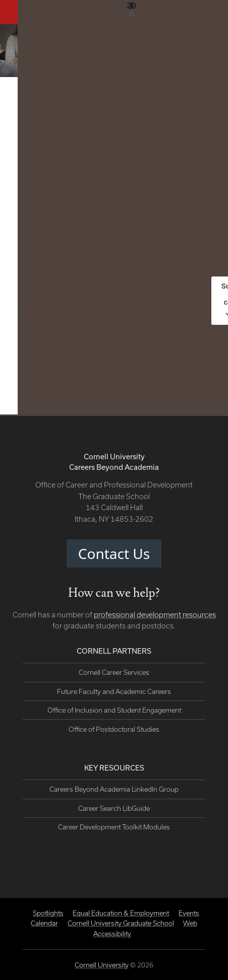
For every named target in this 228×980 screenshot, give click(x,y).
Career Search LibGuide (114, 808)
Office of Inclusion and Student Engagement (114, 710)
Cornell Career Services (114, 672)
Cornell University (102, 965)
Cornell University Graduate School (121, 923)
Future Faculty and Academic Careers (114, 691)
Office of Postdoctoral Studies (114, 729)
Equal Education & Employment (121, 913)
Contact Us (114, 553)
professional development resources (155, 615)
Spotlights (48, 913)
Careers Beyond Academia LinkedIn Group (114, 789)
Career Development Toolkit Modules (114, 827)
